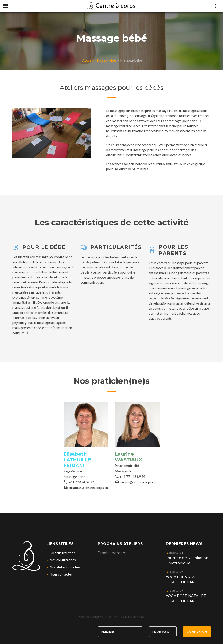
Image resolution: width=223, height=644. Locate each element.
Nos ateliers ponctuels (66, 567)
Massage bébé (74, 477)
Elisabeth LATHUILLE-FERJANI (78, 460)
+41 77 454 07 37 (81, 482)
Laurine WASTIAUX (128, 457)
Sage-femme (73, 471)
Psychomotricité (127, 465)
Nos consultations (63, 560)
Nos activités (107, 60)
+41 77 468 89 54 (132, 476)
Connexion (197, 631)
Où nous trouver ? (62, 553)
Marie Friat (136, 617)
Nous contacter (61, 574)
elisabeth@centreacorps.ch (88, 488)
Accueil (88, 60)
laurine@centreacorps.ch (138, 482)
